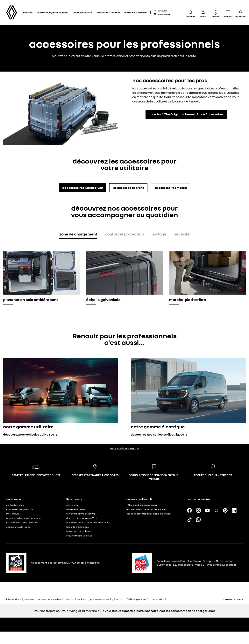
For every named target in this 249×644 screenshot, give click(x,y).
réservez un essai (76, 509)
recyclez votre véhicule (79, 536)
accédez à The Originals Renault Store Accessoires (186, 114)
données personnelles (49, 599)
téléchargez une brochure (81, 514)
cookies (81, 599)
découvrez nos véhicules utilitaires (28, 434)
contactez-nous (15, 505)
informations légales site (20, 599)
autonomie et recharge (79, 531)
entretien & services (136, 12)
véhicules (27, 12)
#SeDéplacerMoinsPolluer (131, 611)
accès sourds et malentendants (24, 518)
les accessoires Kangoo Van (82, 188)
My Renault (12, 514)
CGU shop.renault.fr (138, 599)
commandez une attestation (22, 522)
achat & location (82, 12)
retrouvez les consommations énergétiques (183, 611)
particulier (162, 11)
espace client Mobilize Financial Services (149, 514)
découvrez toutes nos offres (82, 518)
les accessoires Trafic (128, 188)
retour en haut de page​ (125, 448)
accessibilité (159, 599)
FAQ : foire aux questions (20, 509)
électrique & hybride (108, 12)
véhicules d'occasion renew (142, 505)
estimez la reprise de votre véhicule (146, 509)
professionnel (164, 14)
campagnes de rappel (19, 527)
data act (69, 599)
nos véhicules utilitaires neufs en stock (87, 522)
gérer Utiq (118, 599)
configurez (72, 505)
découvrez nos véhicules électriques (157, 434)
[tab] (78, 235)
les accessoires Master (171, 188)
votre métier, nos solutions (53, 12)
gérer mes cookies (99, 599)
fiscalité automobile (78, 527)
